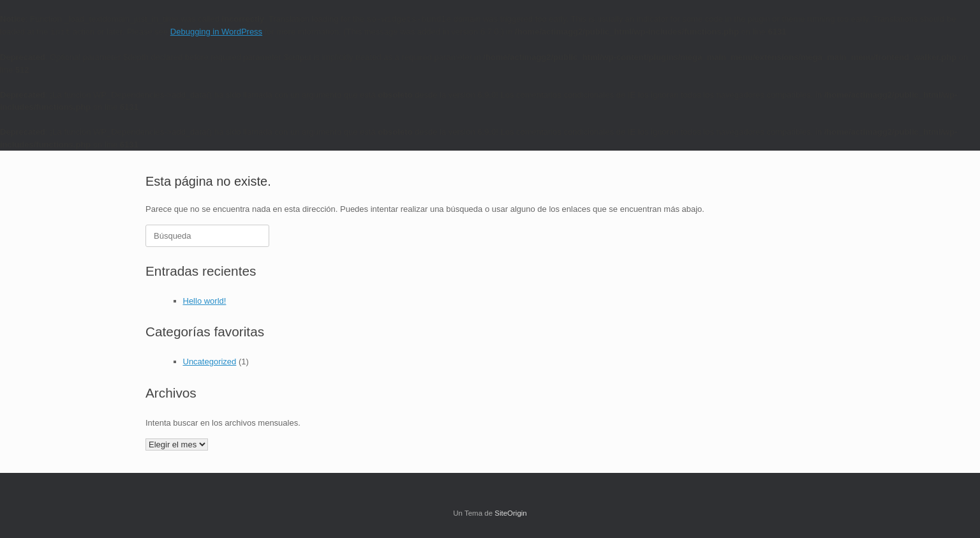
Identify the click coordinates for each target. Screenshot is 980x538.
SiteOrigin (511, 513)
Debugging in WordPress (216, 32)
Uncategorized (210, 362)
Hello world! (205, 301)
